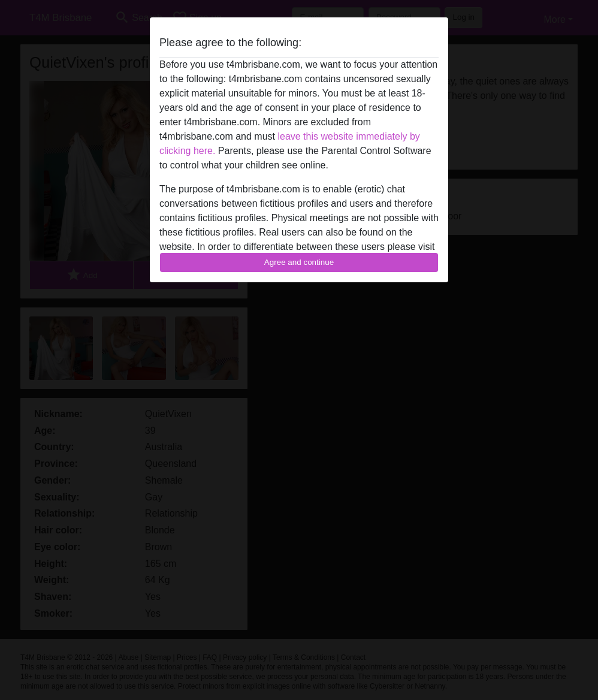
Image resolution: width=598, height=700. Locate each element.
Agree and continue (299, 262)
